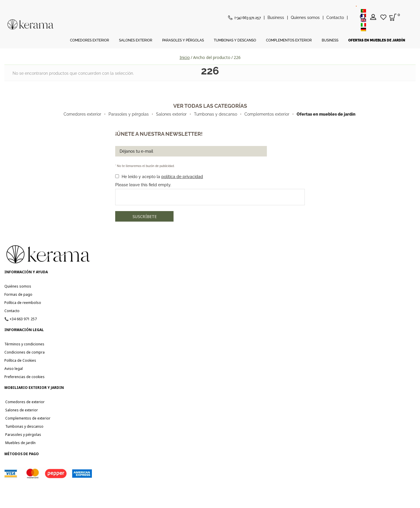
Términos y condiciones (24, 344)
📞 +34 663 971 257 (21, 319)
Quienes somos (305, 18)
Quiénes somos (18, 286)
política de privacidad (182, 177)
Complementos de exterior (27, 418)
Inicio (185, 57)
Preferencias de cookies (24, 377)
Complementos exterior (267, 114)
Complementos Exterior (289, 40)
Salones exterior (171, 114)
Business (276, 18)
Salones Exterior (136, 40)
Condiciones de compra (24, 352)
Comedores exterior (82, 114)
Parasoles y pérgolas (129, 114)
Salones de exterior (21, 410)
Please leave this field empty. (143, 185)
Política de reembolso (23, 303)
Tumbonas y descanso (216, 114)
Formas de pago (18, 294)
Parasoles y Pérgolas (183, 40)
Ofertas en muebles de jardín (377, 40)
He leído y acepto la (162, 177)
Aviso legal (14, 369)
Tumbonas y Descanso (235, 40)
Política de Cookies (20, 360)
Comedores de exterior (24, 402)
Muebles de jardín (20, 443)
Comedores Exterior (90, 40)
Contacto (335, 18)
